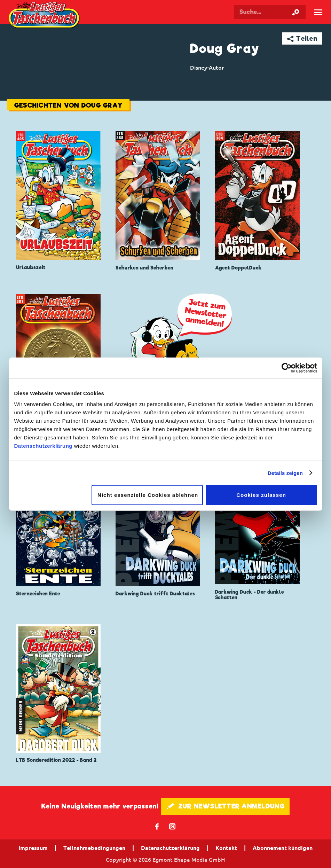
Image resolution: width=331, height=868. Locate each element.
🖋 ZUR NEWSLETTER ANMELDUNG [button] (225, 806)
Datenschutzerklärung (44, 446)
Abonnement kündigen (283, 848)
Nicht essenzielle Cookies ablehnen (148, 495)
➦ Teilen (302, 38)
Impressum (33, 848)
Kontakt (226, 848)
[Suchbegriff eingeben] (270, 12)
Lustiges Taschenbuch (45, 16)
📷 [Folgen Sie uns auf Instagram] (172, 826)
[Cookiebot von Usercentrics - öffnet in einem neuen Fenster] (287, 368)
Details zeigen (285, 473)
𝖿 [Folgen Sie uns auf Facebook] (157, 826)
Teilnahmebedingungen (94, 848)
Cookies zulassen (261, 495)
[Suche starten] (295, 12)
